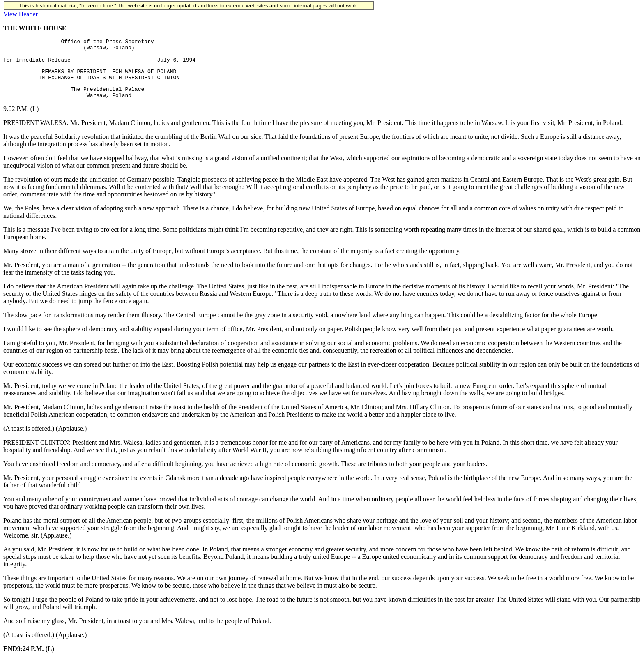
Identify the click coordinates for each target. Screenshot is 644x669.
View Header (21, 14)
